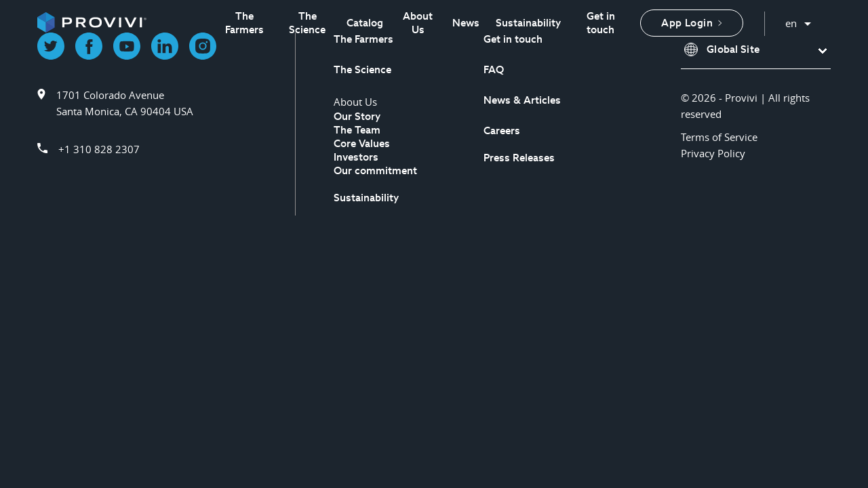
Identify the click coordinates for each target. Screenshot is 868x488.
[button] (756, 50)
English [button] (798, 20)
